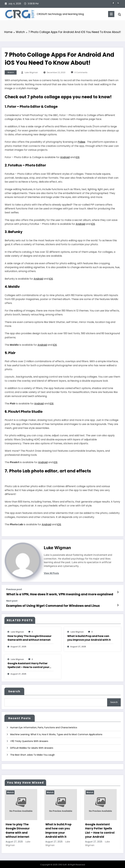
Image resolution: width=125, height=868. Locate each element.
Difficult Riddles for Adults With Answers (32, 746)
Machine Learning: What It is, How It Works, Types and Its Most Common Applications (56, 732)
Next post (12, 600)
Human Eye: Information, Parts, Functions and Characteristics (44, 725)
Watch (11, 72)
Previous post (14, 589)
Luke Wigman (31, 72)
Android (65, 157)
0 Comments (81, 72)
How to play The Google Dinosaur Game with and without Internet (29, 637)
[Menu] (109, 14)
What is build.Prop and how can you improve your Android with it (89, 637)
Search (14, 690)
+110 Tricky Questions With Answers (29, 739)
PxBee (82, 142)
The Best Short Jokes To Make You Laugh (32, 753)
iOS (78, 157)
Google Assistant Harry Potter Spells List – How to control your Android (28, 664)
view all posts (51, 573)
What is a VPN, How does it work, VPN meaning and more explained (54, 594)
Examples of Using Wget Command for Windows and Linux (48, 605)
